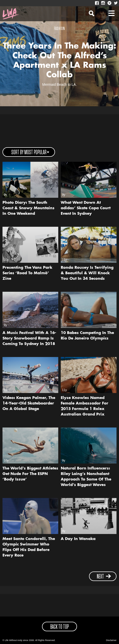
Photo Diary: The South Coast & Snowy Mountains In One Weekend (28, 208)
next (104, 577)
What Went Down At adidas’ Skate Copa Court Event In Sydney (86, 208)
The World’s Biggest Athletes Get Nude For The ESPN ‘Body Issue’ (30, 474)
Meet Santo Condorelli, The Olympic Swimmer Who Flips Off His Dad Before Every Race (29, 547)
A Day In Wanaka (78, 539)
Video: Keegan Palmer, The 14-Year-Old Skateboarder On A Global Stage (29, 404)
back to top (59, 627)
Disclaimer (111, 640)
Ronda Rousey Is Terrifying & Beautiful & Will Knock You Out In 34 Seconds (87, 273)
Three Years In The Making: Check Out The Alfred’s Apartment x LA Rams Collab (59, 61)
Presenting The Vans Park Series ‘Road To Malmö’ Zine (27, 273)
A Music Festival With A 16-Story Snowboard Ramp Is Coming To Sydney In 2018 (29, 339)
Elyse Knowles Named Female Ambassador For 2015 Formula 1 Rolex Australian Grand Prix (84, 406)
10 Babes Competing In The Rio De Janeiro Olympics (87, 336)
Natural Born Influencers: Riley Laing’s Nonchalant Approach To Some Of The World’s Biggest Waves (86, 477)
